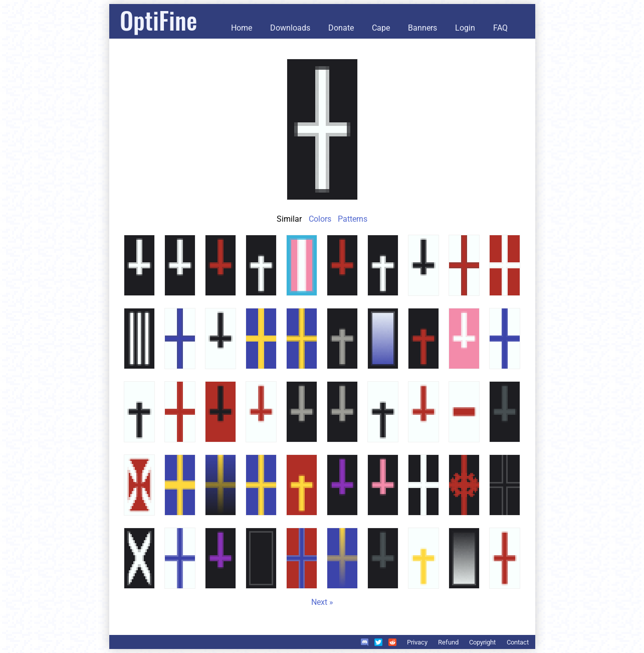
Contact (518, 642)
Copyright (482, 642)
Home (242, 28)
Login (465, 28)
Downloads (290, 28)
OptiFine (158, 20)
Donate (341, 28)
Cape (381, 28)
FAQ (500, 28)
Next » (322, 602)
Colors (320, 219)
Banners (422, 28)
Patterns (353, 219)
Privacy (417, 642)
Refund (448, 642)
